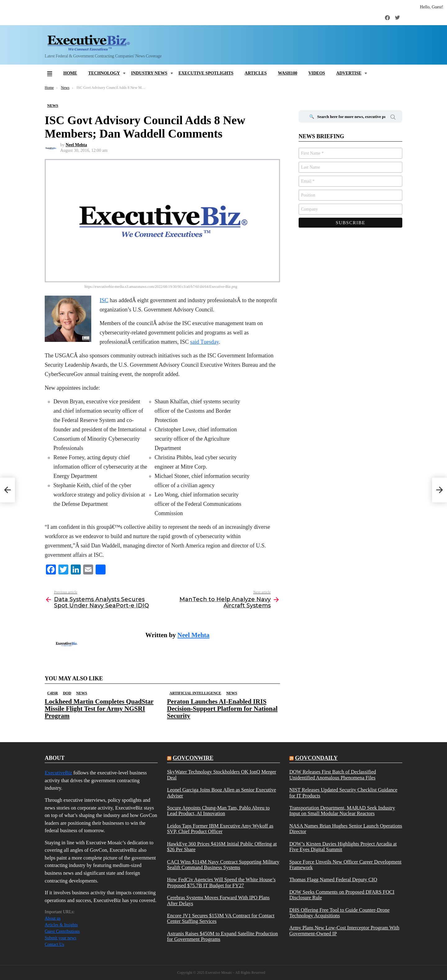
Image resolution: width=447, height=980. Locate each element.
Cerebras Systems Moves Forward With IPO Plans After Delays (218, 901)
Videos (317, 73)
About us (53, 918)
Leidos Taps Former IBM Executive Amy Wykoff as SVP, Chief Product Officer (220, 829)
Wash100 (287, 73)
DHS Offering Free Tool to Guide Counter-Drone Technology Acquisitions (339, 913)
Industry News (149, 73)
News (81, 693)
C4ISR (53, 693)
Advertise (349, 73)
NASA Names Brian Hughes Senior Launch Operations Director (346, 829)
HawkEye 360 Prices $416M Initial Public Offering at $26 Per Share (222, 847)
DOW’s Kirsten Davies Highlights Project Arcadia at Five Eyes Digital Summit (343, 847)
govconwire (193, 758)
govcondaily (316, 758)
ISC (104, 300)
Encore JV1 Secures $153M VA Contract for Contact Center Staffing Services (221, 919)
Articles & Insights (61, 925)
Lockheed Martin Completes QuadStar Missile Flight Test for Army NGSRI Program (99, 709)
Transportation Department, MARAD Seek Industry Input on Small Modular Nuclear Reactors (342, 811)
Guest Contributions (62, 931)
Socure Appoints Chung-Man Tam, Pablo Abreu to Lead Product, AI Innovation (218, 811)
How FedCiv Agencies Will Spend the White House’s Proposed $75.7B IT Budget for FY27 (221, 882)
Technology (104, 73)
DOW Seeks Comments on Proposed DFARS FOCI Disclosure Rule (342, 895)
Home (70, 73)
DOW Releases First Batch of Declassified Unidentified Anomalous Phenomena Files (333, 775)
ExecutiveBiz (58, 773)
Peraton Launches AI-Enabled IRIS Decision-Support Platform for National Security (222, 709)
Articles (256, 73)
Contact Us (54, 944)
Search (393, 118)
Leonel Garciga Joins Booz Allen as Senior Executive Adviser (221, 793)
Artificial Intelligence (195, 693)
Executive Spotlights (206, 73)
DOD (67, 693)
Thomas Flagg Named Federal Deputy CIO (333, 880)
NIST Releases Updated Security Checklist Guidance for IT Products (343, 793)
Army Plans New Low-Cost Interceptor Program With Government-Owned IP (344, 931)
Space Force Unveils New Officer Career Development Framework (345, 865)
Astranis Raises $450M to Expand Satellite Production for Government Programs (222, 937)
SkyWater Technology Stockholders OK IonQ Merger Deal (222, 775)
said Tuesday (204, 342)
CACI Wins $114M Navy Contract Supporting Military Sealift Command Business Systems (223, 865)
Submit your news (61, 938)
